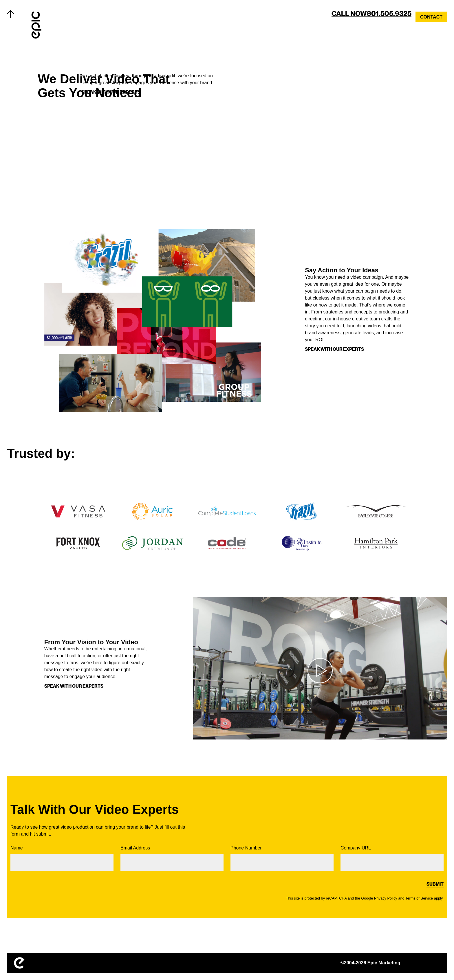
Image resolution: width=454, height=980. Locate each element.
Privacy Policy (386, 898)
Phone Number (282, 858)
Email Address (172, 858)
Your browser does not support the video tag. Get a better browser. (339, 126)
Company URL (392, 858)
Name (62, 858)
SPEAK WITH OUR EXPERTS (334, 349)
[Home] (37, 25)
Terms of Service (419, 898)
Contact (431, 17)
